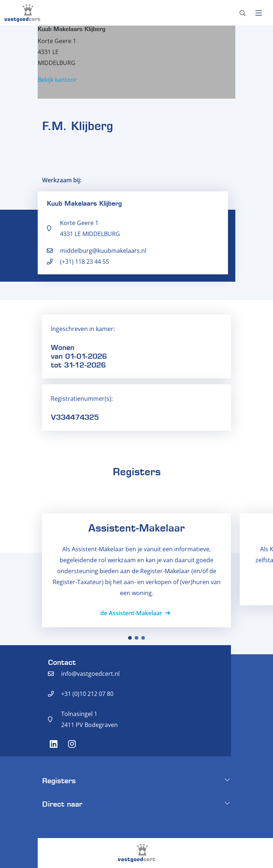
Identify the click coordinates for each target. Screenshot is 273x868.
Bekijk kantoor (57, 80)
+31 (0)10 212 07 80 (87, 694)
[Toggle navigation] (259, 13)
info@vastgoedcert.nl (90, 674)
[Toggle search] (243, 13)
